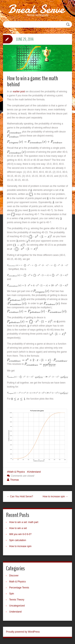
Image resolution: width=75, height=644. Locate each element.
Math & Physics (17, 472)
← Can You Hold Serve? (20, 496)
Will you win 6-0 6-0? (20, 534)
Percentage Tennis (19, 588)
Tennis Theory (17, 600)
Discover (14, 576)
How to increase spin (20, 546)
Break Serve (36, 9)
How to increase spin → (55, 496)
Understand (34, 472)
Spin (12, 594)
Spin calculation (18, 540)
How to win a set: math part (24, 522)
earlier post (19, 92)
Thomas (14, 480)
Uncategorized (17, 606)
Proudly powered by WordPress (23, 632)
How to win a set (18, 528)
